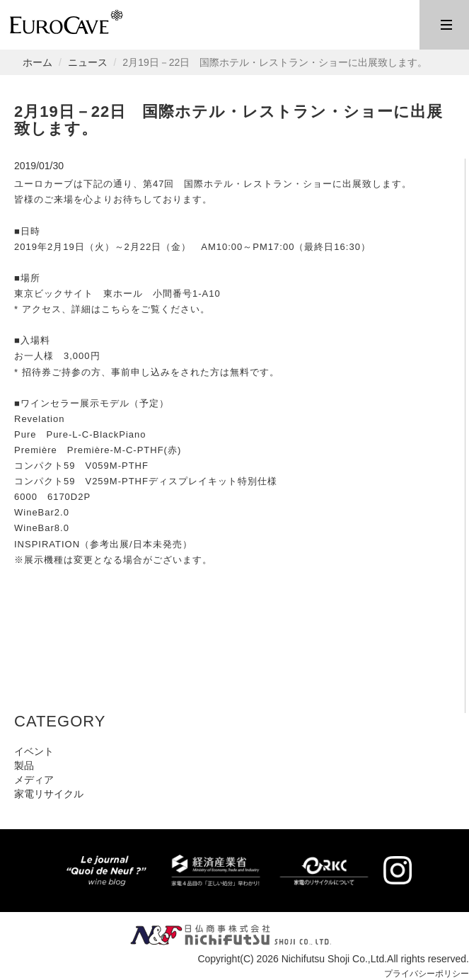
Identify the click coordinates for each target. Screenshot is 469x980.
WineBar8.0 (42, 528)
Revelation (39, 419)
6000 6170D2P (52, 497)
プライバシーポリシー (419, 973)
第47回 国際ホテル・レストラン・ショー (238, 184)
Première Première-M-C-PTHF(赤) (98, 450)
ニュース (88, 62)
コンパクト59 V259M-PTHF (81, 481)
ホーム (37, 62)
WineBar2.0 (42, 512)
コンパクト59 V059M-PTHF (81, 466)
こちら (116, 309)
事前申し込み (141, 372)
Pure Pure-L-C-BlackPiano (80, 434)
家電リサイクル (49, 794)
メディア (34, 780)
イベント (34, 751)
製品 (24, 765)
